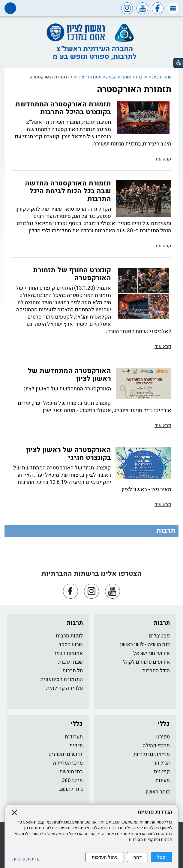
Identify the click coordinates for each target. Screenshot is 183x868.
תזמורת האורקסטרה (134, 90)
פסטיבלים (159, 636)
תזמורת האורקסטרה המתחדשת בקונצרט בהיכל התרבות (63, 108)
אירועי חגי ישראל (151, 653)
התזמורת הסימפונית (61, 679)
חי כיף (76, 746)
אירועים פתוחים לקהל (146, 662)
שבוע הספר (71, 645)
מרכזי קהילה (156, 746)
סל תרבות (73, 671)
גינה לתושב (71, 789)
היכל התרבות (156, 671)
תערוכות (74, 737)
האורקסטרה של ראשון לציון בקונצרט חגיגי (69, 454)
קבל (162, 857)
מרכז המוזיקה (68, 763)
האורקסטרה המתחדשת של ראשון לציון (69, 375)
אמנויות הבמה (68, 653)
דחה (137, 857)
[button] (173, 8)
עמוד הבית (162, 77)
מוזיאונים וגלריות (152, 754)
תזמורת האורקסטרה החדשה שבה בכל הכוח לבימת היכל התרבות (68, 191)
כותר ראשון (158, 792)
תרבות (142, 77)
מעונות (163, 780)
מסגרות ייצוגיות (87, 77)
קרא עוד (163, 159)
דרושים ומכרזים (66, 754)
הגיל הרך (160, 763)
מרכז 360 (72, 780)
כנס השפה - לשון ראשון (145, 645)
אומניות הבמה (119, 77)
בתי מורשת (71, 772)
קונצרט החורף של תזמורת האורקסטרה (72, 274)
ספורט (163, 737)
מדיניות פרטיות (26, 859)
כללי (164, 724)
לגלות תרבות (69, 636)
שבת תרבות (70, 662)
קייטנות (162, 772)
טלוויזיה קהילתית (64, 688)
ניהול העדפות (105, 857)
